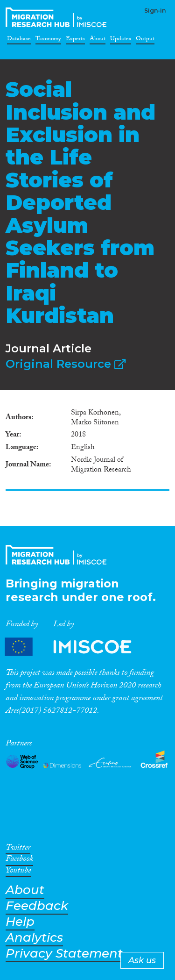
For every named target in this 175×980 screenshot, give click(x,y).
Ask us (142, 960)
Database (19, 40)
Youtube (18, 872)
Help (20, 922)
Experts (75, 40)
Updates (121, 40)
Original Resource (66, 364)
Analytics (34, 938)
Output (145, 40)
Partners (76, 647)
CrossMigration (58, 17)
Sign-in (155, 11)
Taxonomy (48, 40)
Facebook (19, 860)
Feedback (37, 906)
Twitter (18, 849)
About (98, 40)
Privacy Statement (64, 954)
